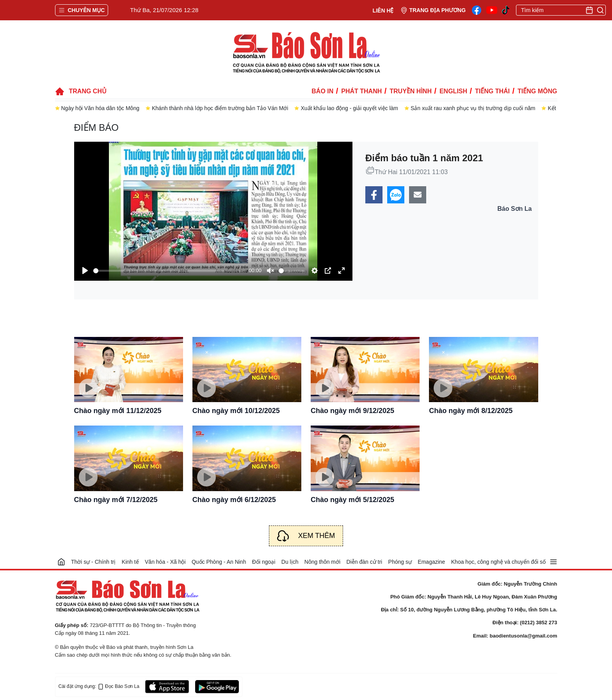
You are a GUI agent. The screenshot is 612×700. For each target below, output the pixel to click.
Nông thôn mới (322, 562)
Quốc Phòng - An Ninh (219, 562)
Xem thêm (317, 536)
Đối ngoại (264, 562)
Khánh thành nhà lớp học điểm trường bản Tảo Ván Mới (220, 108)
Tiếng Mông (537, 91)
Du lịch (290, 562)
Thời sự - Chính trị (93, 562)
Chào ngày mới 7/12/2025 (116, 500)
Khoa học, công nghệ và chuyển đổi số (498, 562)
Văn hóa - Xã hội (165, 562)
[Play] (85, 271)
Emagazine (431, 562)
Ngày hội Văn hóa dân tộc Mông (100, 108)
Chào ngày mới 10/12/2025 (236, 411)
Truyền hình (411, 91)
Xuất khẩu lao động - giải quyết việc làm (349, 108)
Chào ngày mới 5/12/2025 (352, 500)
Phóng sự (400, 562)
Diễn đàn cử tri (365, 562)
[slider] (170, 271)
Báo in (322, 91)
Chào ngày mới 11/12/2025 (118, 411)
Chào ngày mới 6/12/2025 (234, 500)
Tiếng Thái (492, 91)
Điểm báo (96, 127)
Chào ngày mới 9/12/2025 (352, 411)
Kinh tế (130, 562)
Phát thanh (361, 91)
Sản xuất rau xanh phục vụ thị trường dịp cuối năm (473, 108)
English (453, 91)
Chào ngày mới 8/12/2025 (471, 411)
